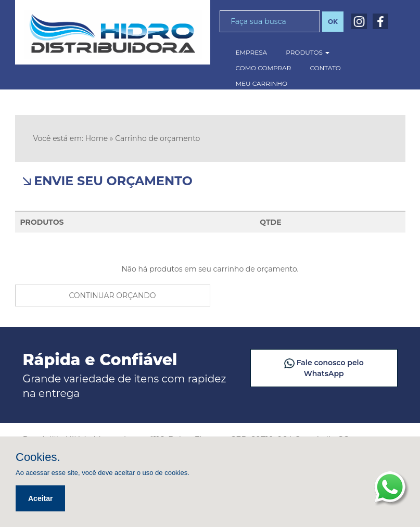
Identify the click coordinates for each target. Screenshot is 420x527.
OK (333, 22)
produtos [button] (308, 52)
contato (325, 68)
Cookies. (38, 457)
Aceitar (40, 498)
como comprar (264, 68)
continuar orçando (112, 295)
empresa (252, 52)
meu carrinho (262, 83)
